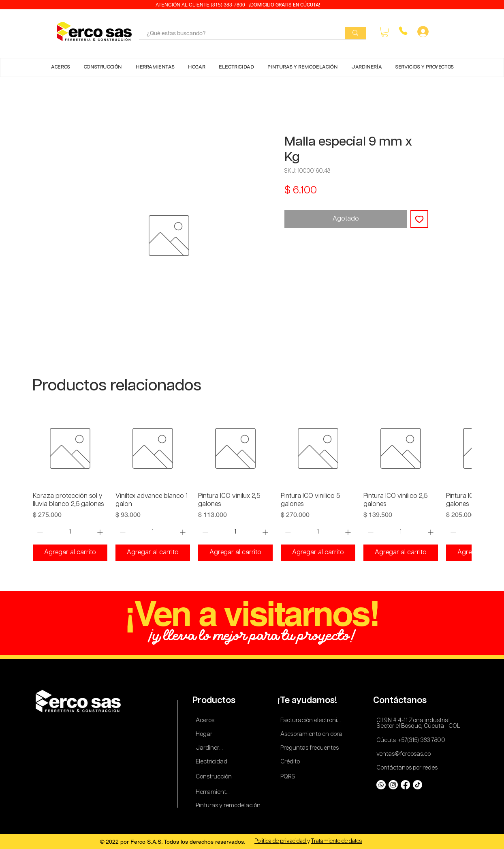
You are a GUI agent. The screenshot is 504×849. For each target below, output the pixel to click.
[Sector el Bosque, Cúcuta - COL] (420, 726)
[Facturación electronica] (312, 720)
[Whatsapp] (381, 785)
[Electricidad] (213, 762)
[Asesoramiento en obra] (312, 734)
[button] (385, 32)
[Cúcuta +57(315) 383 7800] (413, 740)
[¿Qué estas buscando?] (236, 34)
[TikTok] (418, 785)
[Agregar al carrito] (70, 553)
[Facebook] (405, 785)
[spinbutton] (70, 532)
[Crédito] (291, 762)
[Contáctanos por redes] (408, 768)
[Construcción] (214, 777)
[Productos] (215, 700)
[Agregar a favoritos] (419, 219)
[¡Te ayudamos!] (309, 700)
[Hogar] (206, 734)
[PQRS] (289, 777)
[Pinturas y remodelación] (229, 805)
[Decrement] (39, 532)
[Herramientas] (214, 792)
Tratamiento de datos (336, 841)
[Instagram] (393, 785)
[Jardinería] (210, 748)
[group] (252, 486)
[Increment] (101, 532)
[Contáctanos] (401, 700)
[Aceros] (206, 720)
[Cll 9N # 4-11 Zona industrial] (418, 720)
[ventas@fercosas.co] (406, 754)
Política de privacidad (281, 841)
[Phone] (403, 31)
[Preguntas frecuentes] (310, 748)
